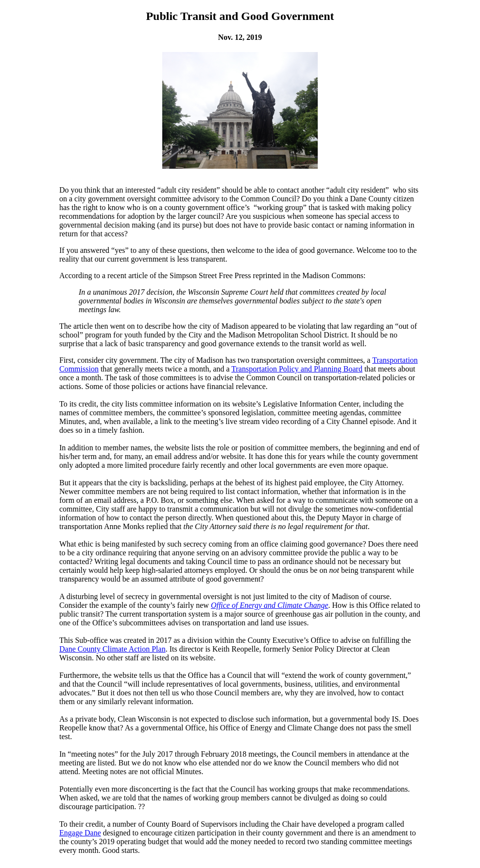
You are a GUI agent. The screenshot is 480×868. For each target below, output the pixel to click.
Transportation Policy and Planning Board (297, 369)
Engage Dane (80, 833)
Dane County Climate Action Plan (112, 649)
